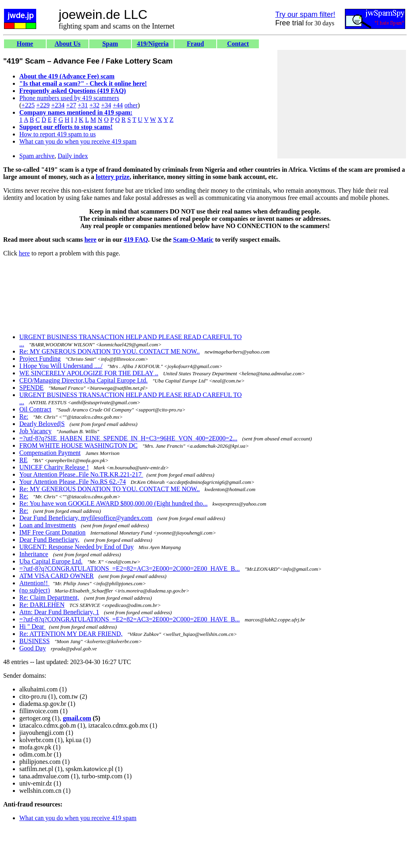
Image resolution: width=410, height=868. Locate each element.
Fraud (196, 44)
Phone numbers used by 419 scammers (69, 98)
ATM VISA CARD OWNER (56, 576)
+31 (83, 105)
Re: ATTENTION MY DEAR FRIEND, (71, 634)
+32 (94, 105)
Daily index (73, 156)
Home (25, 44)
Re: (24, 417)
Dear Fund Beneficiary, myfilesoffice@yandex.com (86, 518)
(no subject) (35, 590)
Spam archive (37, 156)
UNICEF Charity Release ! (54, 467)
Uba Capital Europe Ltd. (51, 561)
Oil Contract (35, 409)
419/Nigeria (153, 44)
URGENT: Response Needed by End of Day (76, 547)
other (131, 105)
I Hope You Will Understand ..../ (61, 366)
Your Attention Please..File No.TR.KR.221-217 (81, 474)
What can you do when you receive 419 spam (78, 141)
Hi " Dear (33, 626)
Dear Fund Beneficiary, (49, 540)
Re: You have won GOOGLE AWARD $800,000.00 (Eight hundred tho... (113, 503)
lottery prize (113, 177)
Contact (238, 44)
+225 (28, 105)
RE (23, 460)
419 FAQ (136, 240)
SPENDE (31, 388)
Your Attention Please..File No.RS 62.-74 (73, 482)
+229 (43, 105)
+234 (58, 105)
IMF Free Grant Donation (52, 532)
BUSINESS (35, 641)
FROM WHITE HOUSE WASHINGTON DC (78, 445)
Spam (110, 44)
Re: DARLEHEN (42, 605)
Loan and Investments (48, 525)
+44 (118, 105)
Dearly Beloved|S (42, 424)
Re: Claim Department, (49, 598)
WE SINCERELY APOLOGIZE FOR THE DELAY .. (89, 373)
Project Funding (40, 359)
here (90, 240)
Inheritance (34, 554)
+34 (106, 105)
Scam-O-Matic (193, 240)
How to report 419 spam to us (57, 134)
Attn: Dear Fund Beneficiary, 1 (59, 612)
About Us (68, 44)
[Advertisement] (342, 104)
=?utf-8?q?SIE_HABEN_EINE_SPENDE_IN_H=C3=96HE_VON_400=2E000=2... (128, 438)
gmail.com (77, 718)
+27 (71, 105)
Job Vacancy (35, 431)
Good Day (33, 648)
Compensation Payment (50, 453)
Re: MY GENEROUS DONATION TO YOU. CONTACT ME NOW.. (110, 351)
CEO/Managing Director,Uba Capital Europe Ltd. (83, 380)
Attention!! (34, 583)
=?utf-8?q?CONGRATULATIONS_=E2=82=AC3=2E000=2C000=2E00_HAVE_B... (130, 569)
